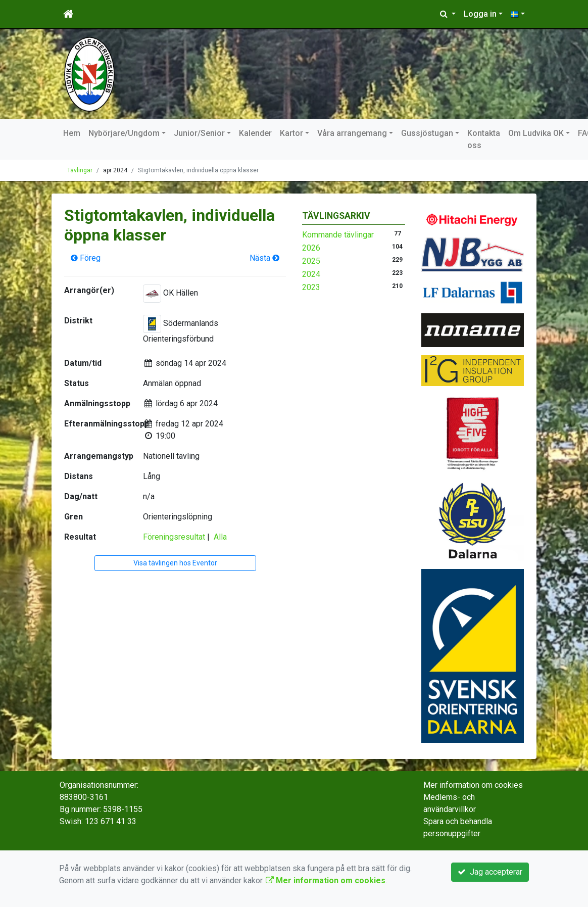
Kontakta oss (484, 139)
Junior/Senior (199, 133)
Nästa (264, 258)
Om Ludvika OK (536, 133)
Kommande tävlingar (338, 235)
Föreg (86, 258)
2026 (311, 248)
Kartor (291, 133)
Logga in (480, 14)
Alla (220, 537)
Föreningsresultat (174, 537)
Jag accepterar (490, 872)
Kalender (255, 133)
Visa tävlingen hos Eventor (175, 563)
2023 (311, 287)
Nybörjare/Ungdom (124, 133)
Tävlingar (80, 170)
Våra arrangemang (352, 133)
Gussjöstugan (427, 133)
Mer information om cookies (473, 785)
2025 (311, 261)
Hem (72, 133)
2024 (311, 274)
